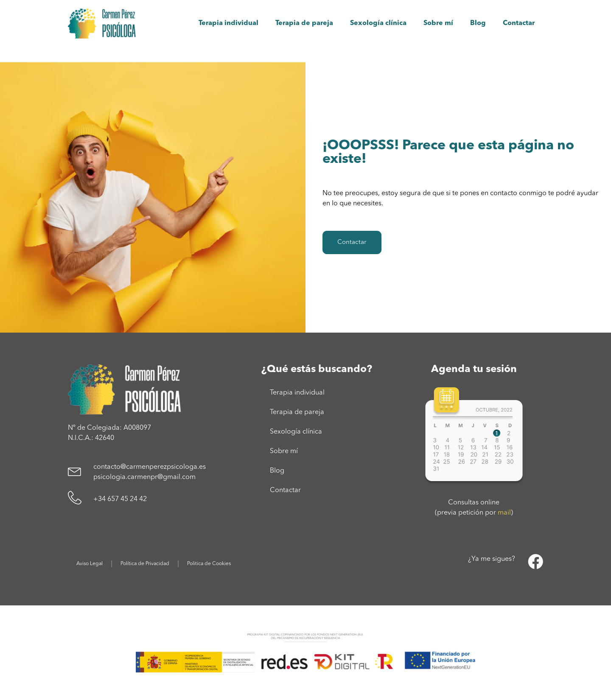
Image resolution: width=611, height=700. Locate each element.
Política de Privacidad (145, 564)
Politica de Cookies (209, 564)
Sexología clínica (378, 23)
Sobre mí (438, 23)
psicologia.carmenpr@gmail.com (144, 477)
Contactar (519, 23)
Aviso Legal (90, 564)
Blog (478, 23)
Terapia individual (228, 23)
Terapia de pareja (304, 23)
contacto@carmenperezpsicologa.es (150, 467)
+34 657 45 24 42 (120, 499)
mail (504, 513)
